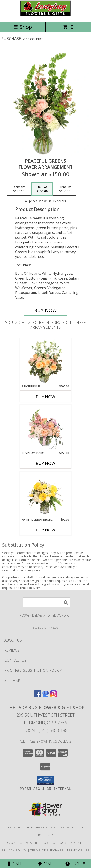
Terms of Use (78, 850)
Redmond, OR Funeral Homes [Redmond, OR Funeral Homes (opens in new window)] (32, 827)
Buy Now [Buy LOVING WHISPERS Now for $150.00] (45, 463)
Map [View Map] (45, 864)
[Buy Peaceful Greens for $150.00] (46, 310)
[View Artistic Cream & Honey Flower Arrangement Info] (46, 495)
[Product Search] (46, 602)
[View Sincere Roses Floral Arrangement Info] (46, 361)
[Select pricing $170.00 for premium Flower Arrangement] (65, 189)
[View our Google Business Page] (45, 696)
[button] (46, 780)
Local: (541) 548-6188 (45, 730)
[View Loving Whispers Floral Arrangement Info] (46, 428)
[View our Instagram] (53, 696)
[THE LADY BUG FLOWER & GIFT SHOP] (45, 15)
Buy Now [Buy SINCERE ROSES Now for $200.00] (45, 397)
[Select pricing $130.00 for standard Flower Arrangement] (19, 189)
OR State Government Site (66, 843)
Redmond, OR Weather (21, 843)
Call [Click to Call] (15, 864)
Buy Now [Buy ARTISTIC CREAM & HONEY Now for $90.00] (45, 530)
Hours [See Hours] (76, 864)
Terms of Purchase (47, 850)
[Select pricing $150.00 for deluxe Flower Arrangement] (42, 189)
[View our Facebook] (38, 696)
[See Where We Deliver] (45, 627)
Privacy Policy (14, 850)
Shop (23, 27)
